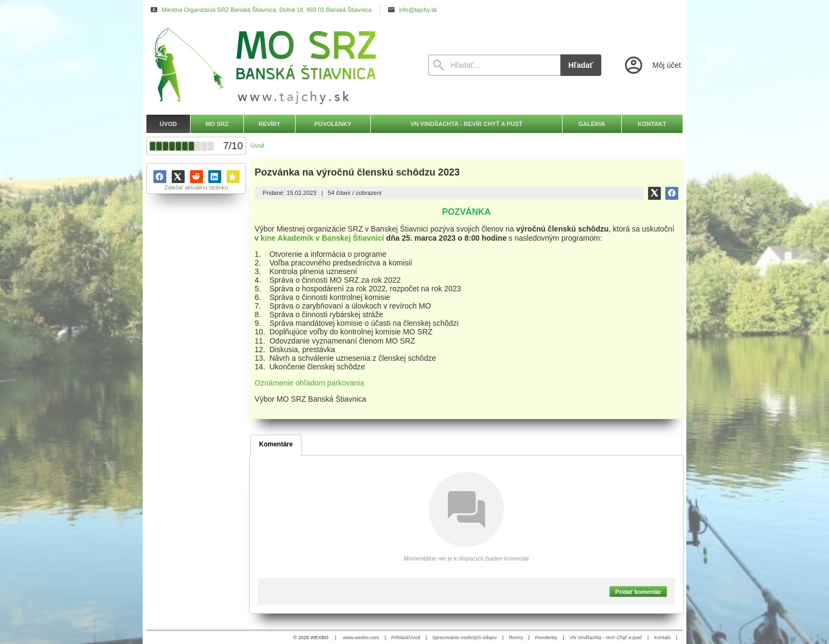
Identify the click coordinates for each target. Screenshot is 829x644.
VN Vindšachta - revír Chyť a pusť (606, 638)
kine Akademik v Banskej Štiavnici (322, 237)
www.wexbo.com (361, 638)
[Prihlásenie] (652, 65)
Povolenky (546, 638)
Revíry (516, 638)
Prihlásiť (400, 638)
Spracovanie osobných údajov (465, 638)
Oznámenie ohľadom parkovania (310, 383)
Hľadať (581, 65)
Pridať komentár (638, 591)
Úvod (415, 638)
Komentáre (276, 444)
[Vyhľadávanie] (494, 65)
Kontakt (662, 638)
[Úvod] (277, 65)
